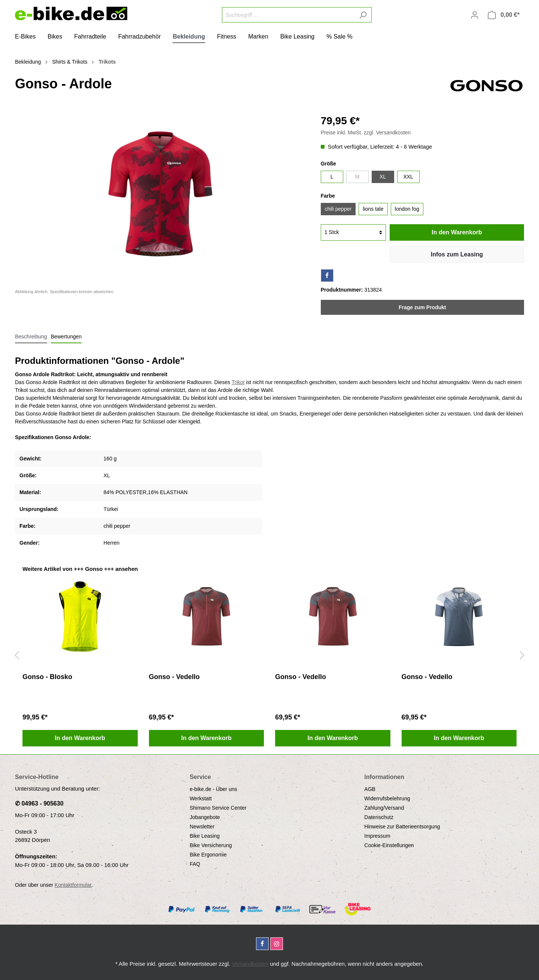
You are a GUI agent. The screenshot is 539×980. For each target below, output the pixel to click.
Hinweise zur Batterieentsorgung (402, 827)
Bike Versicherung (211, 845)
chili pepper (338, 209)
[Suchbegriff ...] (288, 15)
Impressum (377, 836)
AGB (370, 789)
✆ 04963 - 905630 (39, 804)
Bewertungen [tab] (66, 337)
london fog (407, 209)
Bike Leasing (205, 836)
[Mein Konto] (475, 15)
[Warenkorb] (504, 15)
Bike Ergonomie (208, 855)
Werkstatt (201, 798)
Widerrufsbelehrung (387, 798)
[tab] (31, 337)
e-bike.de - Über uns (214, 789)
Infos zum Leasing (457, 254)
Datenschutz (379, 817)
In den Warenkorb (457, 232)
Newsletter (202, 827)
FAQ (195, 864)
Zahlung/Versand (384, 808)
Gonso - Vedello (174, 677)
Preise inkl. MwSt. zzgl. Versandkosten (366, 133)
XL (383, 177)
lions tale (373, 209)
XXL (408, 177)
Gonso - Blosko (47, 677)
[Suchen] (363, 15)
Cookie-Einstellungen (389, 845)
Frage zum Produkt (422, 307)
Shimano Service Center (218, 808)
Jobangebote (205, 817)
